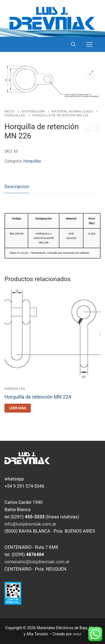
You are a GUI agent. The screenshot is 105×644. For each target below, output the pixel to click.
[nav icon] (89, 44)
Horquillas (15, 115)
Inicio (10, 111)
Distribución (33, 111)
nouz (77, 634)
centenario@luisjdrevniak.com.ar (37, 562)
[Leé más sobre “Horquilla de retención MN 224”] (18, 408)
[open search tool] (73, 44)
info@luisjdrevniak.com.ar (30, 524)
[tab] (17, 187)
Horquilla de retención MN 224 (38, 397)
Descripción (17, 186)
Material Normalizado (72, 111)
